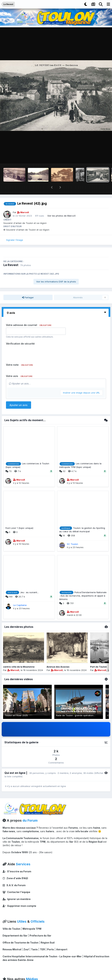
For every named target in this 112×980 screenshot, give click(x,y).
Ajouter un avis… (20, 375)
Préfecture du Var (40, 927)
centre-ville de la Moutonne (19, 658)
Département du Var (15, 927)
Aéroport (62, 940)
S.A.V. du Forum (14, 876)
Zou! (26, 940)
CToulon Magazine (16, 977)
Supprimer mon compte (19, 897)
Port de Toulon (99, 658)
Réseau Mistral (12, 940)
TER (42, 940)
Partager (28, 289)
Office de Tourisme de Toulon (20, 934)
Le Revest (11, 256)
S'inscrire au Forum (17, 863)
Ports (51, 940)
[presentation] (32, 344)
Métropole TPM (32, 920)
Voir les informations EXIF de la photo (56, 273)
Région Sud (48, 934)
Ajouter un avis (19, 396)
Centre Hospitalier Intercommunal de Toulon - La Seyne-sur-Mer (42, 947)
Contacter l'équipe (16, 883)
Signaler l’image (15, 231)
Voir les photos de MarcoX (61, 207)
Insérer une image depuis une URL (81, 384)
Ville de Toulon (11, 920)
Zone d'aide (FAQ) (15, 869)
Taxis (34, 940)
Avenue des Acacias (58, 658)
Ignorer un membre (17, 890)
